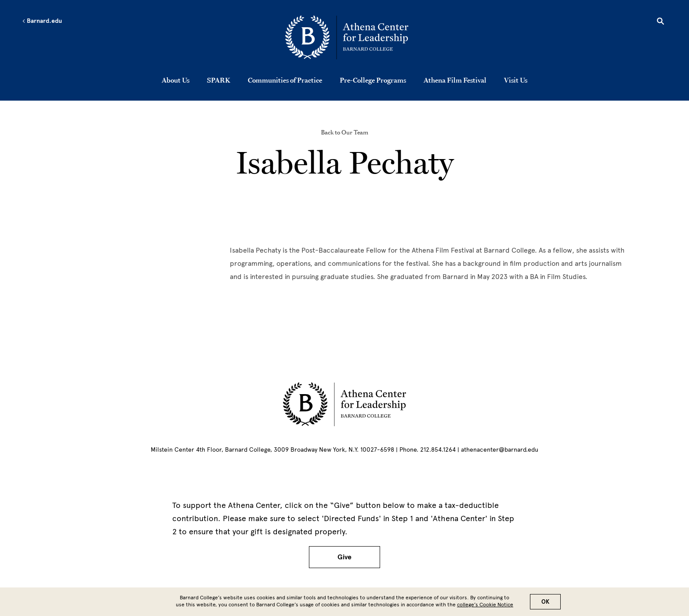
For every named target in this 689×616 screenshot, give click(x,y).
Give (344, 557)
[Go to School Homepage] (347, 37)
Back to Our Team (344, 132)
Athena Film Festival (455, 80)
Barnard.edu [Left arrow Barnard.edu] (42, 21)
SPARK (219, 80)
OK (545, 602)
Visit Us (516, 80)
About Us (176, 80)
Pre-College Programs (373, 80)
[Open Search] (660, 22)
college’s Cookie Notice (485, 605)
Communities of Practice (285, 80)
